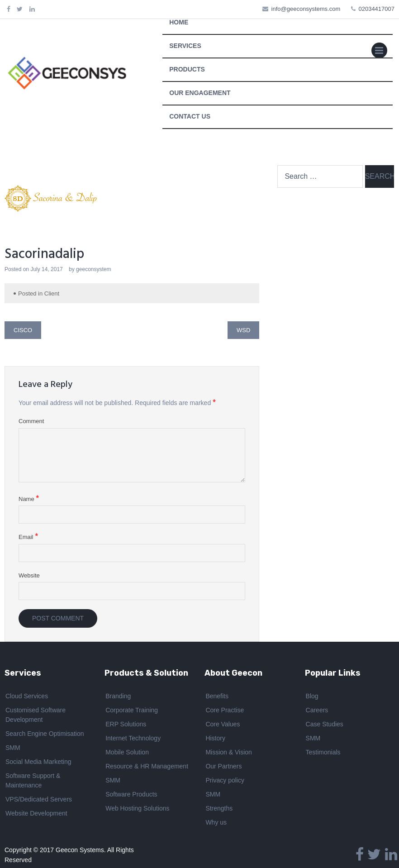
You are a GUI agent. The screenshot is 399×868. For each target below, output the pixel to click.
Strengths (219, 808)
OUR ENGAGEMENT (200, 93)
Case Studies (325, 724)
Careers (317, 710)
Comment (31, 421)
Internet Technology (133, 738)
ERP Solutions (126, 724)
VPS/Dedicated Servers (39, 799)
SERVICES (185, 46)
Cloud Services (27, 696)
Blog (312, 696)
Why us (216, 822)
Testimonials (323, 752)
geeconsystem (93, 269)
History (215, 738)
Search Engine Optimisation (45, 734)
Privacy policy (225, 780)
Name (29, 499)
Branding (118, 696)
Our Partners (223, 766)
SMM (13, 748)
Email (28, 537)
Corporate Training (132, 710)
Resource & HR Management (147, 766)
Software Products (131, 794)
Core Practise (225, 710)
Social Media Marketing (38, 762)
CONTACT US (190, 116)
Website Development (36, 813)
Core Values (223, 724)
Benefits (217, 696)
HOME (179, 22)
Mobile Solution (127, 752)
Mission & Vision (228, 752)
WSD (243, 330)
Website (29, 575)
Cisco (23, 330)
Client (52, 293)
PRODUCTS (187, 69)
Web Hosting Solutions (137, 808)
